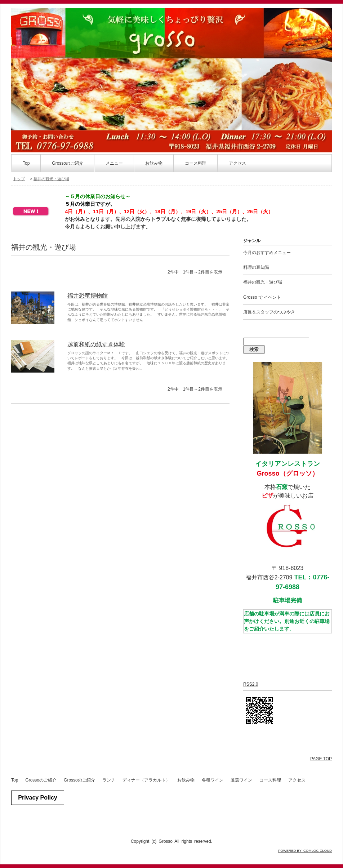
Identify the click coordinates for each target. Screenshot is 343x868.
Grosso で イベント (262, 297)
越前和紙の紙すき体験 (96, 344)
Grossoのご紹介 (68, 163)
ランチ (109, 780)
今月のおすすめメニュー (267, 253)
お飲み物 (186, 780)
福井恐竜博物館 (88, 296)
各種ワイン (213, 780)
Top (26, 163)
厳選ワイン (241, 780)
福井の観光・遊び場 (51, 179)
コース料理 (270, 780)
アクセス (237, 163)
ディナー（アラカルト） (146, 780)
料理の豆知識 (256, 267)
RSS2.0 (251, 684)
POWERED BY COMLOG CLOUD (305, 851)
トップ (19, 179)
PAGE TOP (321, 759)
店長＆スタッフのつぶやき (269, 312)
